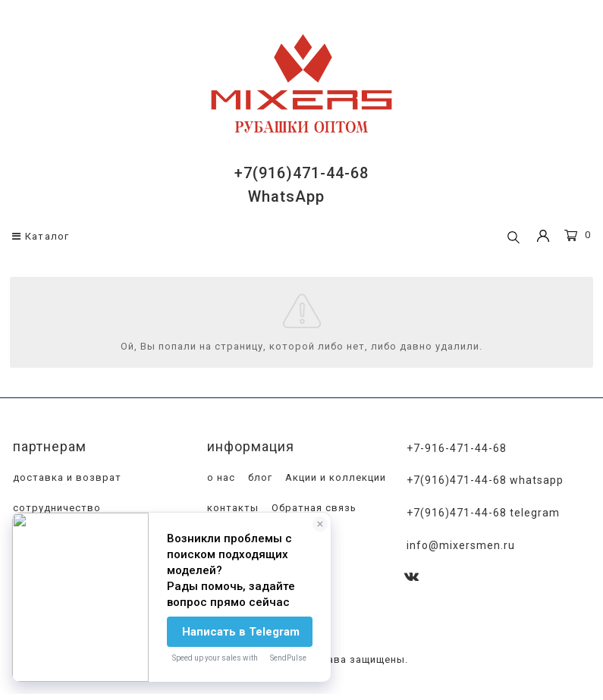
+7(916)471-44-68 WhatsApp (485, 480)
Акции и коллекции (334, 477)
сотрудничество (55, 508)
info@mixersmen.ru (461, 545)
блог (259, 477)
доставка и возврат (66, 477)
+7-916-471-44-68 (457, 448)
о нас (220, 477)
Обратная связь (312, 508)
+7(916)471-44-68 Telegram (483, 513)
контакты (231, 508)
